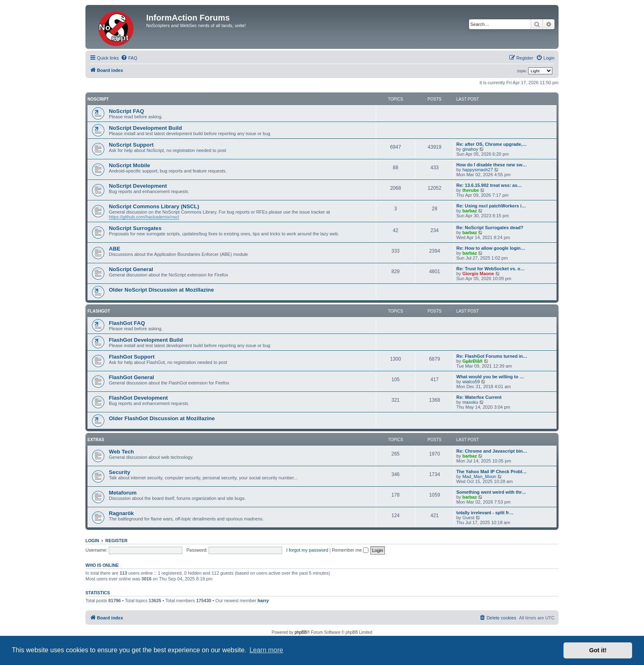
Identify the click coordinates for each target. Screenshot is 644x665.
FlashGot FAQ (127, 323)
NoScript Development (138, 186)
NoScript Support (131, 145)
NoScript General (131, 269)
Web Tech (121, 452)
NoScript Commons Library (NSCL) (154, 206)
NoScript (98, 99)
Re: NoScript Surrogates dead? (490, 228)
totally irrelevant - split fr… (485, 513)
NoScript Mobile (129, 165)
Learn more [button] (266, 650)
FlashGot (99, 311)
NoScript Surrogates (135, 228)
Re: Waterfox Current (479, 397)
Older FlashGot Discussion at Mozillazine (162, 418)
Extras (96, 440)
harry (263, 601)
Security (120, 472)
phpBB (301, 632)
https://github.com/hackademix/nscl (144, 217)
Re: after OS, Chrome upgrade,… (492, 144)
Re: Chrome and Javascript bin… (492, 451)
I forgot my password (307, 550)
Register (117, 541)
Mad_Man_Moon (480, 476)
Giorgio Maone (478, 274)
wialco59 (471, 382)
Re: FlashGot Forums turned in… (492, 356)
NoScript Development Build (145, 128)
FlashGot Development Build (146, 340)
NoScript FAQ (126, 111)
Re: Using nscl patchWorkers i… (491, 206)
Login (92, 541)
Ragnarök (121, 513)
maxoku (470, 402)
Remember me (350, 550)
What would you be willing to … (490, 377)
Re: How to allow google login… (491, 248)
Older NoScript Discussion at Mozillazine (161, 290)
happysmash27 (478, 170)
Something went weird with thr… (491, 492)
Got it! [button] (598, 650)
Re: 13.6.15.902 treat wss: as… (489, 185)
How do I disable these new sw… (492, 165)
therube (471, 190)
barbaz (470, 211)
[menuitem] (129, 58)
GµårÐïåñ (473, 361)
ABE (115, 249)
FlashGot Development (138, 398)
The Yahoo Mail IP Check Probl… (491, 472)
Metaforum (123, 493)
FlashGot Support (132, 357)
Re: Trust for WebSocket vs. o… (491, 269)
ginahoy (470, 149)
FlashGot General (131, 377)
